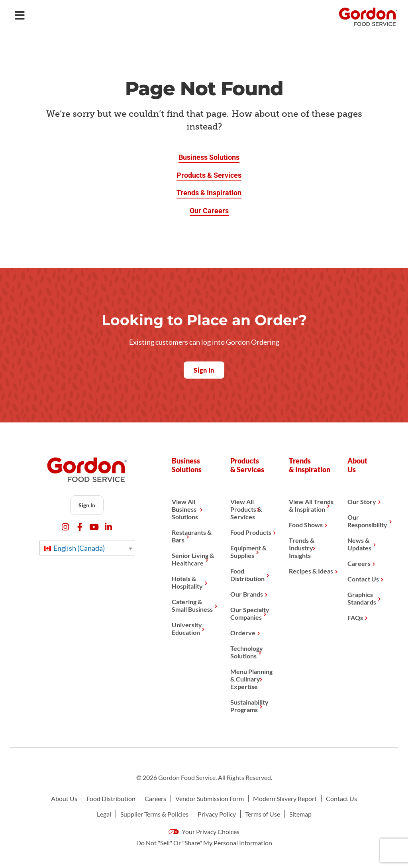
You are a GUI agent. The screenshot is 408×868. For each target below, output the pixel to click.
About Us (64, 798)
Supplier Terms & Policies (154, 814)
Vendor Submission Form (210, 798)
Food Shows (306, 525)
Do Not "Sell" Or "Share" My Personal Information (204, 843)
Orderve (243, 633)
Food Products (251, 532)
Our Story (362, 502)
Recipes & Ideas (311, 571)
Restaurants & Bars (192, 536)
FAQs (355, 618)
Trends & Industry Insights (302, 548)
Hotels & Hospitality (187, 582)
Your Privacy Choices (204, 832)
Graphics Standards (362, 598)
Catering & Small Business (192, 605)
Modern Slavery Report (285, 798)
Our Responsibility (367, 521)
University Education (187, 628)
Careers (359, 563)
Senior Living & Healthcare (193, 559)
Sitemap (300, 814)
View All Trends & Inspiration (311, 505)
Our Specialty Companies (250, 613)
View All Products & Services (246, 509)
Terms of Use (263, 814)
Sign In (87, 505)
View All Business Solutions (185, 509)
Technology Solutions (247, 652)
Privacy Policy (217, 814)
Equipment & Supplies (248, 552)
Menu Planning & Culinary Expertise (251, 679)
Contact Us (363, 579)
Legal (104, 814)
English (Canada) (74, 548)
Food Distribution (247, 575)
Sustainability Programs (249, 706)
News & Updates (359, 544)
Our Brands (247, 594)
